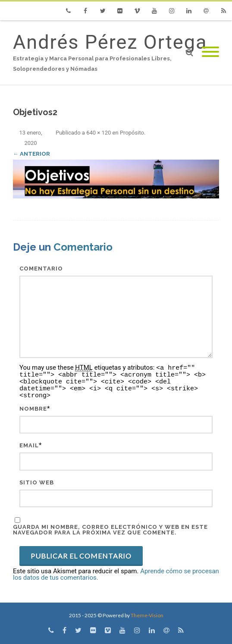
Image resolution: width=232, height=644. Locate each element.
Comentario (41, 269)
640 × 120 (99, 133)
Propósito (132, 133)
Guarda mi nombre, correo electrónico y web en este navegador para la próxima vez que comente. (110, 530)
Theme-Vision (147, 615)
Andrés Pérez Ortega (110, 42)
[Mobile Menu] (210, 52)
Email (29, 445)
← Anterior (31, 154)
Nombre (33, 409)
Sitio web (37, 482)
